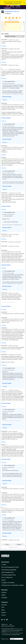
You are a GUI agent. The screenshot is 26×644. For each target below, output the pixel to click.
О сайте (4, 565)
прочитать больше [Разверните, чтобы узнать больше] (7, 96)
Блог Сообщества (7, 577)
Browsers (4, 605)
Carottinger (11, 69)
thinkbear (11, 540)
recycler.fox (12, 242)
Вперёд (19, 544)
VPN (3, 607)
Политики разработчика (9, 575)
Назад (7, 544)
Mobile (3, 595)
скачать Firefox (17, 3)
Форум (3, 580)
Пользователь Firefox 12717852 (10, 509)
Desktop (4, 592)
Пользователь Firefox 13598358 (10, 105)
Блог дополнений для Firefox (10, 567)
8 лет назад (16, 40)
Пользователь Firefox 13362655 (10, 319)
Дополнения (5, 562)
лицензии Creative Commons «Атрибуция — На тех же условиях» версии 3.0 (12, 633)
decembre (11, 49)
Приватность (5, 624)
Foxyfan (11, 234)
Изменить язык (5, 639)
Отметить (4, 46)
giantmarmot (12, 355)
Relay (3, 610)
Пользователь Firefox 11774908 (10, 313)
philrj (10, 431)
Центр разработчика (7, 572)
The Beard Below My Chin (9, 252)
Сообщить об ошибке (8, 583)
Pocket (3, 615)
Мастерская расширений (9, 570)
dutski (10, 346)
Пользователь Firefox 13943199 (10, 446)
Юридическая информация (8, 626)
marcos (10, 293)
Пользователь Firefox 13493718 (10, 494)
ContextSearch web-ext (12, 11)
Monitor (4, 613)
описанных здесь (18, 629)
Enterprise (4, 598)
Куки (11, 624)
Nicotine (11, 246)
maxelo (10, 65)
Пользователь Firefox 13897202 (10, 489)
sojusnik (11, 40)
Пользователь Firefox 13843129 (10, 147)
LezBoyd (11, 390)
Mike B (8, 13)
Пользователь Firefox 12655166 (10, 159)
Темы (13, 8)
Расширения (7, 8)
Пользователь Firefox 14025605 (10, 329)
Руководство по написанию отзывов (12, 585)
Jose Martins (12, 193)
